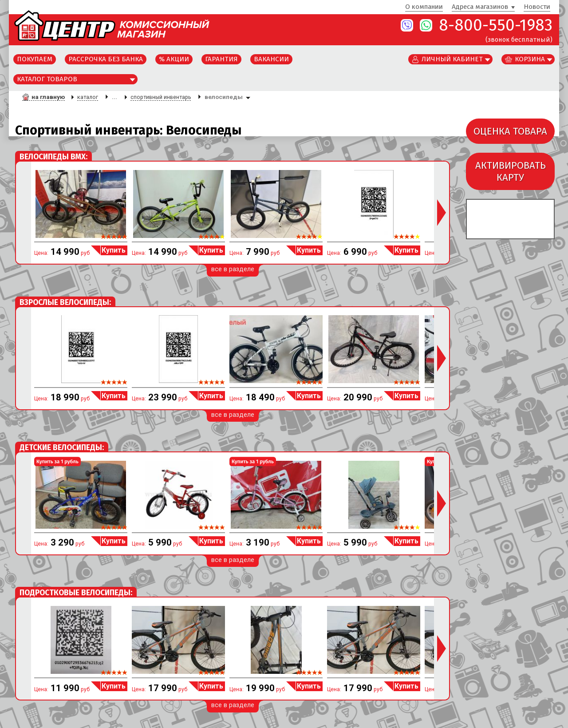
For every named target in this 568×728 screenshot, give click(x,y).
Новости (537, 7)
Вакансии (271, 59)
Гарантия (221, 59)
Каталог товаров (47, 79)
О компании (424, 7)
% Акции (174, 59)
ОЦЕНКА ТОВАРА (510, 131)
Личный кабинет (452, 59)
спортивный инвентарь (161, 97)
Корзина (530, 59)
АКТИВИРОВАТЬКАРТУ (511, 171)
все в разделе (233, 269)
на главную (48, 97)
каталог (88, 97)
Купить (114, 250)
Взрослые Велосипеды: (65, 303)
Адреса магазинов (480, 7)
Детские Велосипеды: (62, 448)
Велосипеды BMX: (53, 157)
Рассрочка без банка (106, 59)
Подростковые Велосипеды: (76, 593)
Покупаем (35, 59)
